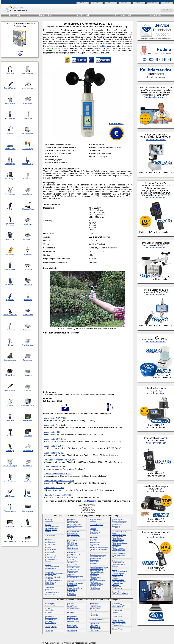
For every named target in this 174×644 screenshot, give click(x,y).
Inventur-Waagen (72, 627)
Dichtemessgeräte (50, 543)
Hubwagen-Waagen (73, 621)
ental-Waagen (49, 616)
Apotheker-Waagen (50, 605)
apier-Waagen (94, 623)
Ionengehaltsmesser (73, 535)
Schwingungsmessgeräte (97, 580)
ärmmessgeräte (72, 553)
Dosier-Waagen (49, 621)
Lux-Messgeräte (72, 577)
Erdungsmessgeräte (50, 568)
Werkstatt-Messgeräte (119, 581)
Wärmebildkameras (118, 580)
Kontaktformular (104, 46)
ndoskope (48, 565)
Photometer (93, 548)
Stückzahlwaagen (118, 607)
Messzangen (71, 591)
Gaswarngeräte (49, 589)
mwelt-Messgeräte (118, 554)
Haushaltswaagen (72, 618)
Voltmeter (115, 566)
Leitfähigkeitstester (73, 568)
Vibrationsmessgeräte (119, 564)
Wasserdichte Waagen (119, 623)
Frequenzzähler (49, 584)
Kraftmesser (71, 547)
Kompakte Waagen (96, 607)
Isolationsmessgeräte (73, 536)
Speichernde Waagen (119, 605)
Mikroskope (71, 593)
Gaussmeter (48, 591)
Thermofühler (117, 538)
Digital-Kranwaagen (51, 619)
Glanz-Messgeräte (50, 594)
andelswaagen (72, 616)
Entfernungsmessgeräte (52, 566)
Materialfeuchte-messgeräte (72, 586)
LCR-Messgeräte (72, 564)
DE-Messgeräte (118, 561)
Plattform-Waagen (95, 628)
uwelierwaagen (72, 631)
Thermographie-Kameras (120, 543)
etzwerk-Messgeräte (96, 525)
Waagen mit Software (119, 622)
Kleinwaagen (94, 605)
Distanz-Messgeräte (51, 551)
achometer (116, 531)
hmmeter (93, 529)
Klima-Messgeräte (73, 549)
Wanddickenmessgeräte (119, 571)
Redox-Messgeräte (95, 558)
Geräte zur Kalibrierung (52, 593)
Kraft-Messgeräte (72, 545)
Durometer (48, 561)
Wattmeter (115, 578)
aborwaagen (94, 614)
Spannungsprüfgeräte (96, 584)
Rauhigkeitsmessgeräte (97, 556)
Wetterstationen (117, 586)
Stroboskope (116, 526)
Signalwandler (94, 582)
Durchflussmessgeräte (51, 559)
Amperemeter (49, 521)
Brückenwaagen (49, 612)
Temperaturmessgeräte (119, 535)
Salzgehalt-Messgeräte (97, 570)
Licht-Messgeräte (72, 571)
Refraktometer (94, 560)
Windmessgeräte (117, 588)
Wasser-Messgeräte (118, 573)
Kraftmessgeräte (95, 608)
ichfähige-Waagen (51, 627)
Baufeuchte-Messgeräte (52, 526)
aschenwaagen (117, 611)
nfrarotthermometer (73, 531)
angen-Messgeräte (118, 592)
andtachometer (72, 519)
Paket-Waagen (94, 625)
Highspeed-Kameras (73, 522)
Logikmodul (28, 436)
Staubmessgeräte (95, 589)
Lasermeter (71, 556)
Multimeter (93, 519)
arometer (48, 525)
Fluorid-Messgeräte (50, 582)
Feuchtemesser (49, 577)
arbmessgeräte (49, 572)
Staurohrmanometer (118, 519)
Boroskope (48, 531)
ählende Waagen (118, 629)
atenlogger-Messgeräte (49, 540)
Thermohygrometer (118, 540)
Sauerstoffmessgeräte (96, 569)
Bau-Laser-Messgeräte (51, 528)
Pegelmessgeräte (95, 543)
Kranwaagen (94, 610)
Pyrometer (93, 551)
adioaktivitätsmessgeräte (98, 555)
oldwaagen (71, 612)
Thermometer (116, 545)
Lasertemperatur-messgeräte (72, 562)
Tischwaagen (116, 612)
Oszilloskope (94, 530)
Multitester (93, 521)
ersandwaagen (117, 616)
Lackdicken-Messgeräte (74, 554)
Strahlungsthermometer (119, 521)
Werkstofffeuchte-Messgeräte (118, 584)
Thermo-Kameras (118, 541)
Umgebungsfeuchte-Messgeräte (118, 556)
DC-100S (60, 488)
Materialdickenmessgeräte (75, 583)
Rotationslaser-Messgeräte (94, 562)
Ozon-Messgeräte (95, 532)
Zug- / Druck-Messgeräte (120, 594)
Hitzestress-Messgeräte (74, 524)
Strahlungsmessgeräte (119, 522)
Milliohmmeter (72, 595)
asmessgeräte (49, 588)
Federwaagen (71, 603)
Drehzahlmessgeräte (51, 556)
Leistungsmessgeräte (73, 569)
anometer (71, 581)
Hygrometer (71, 527)
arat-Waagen (94, 603)
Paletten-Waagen (95, 627)
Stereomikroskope (95, 585)
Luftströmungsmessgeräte (75, 576)
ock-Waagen (49, 609)
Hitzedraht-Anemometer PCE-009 (59, 481)
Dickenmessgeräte (50, 544)
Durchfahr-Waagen (50, 623)
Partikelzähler (94, 541)
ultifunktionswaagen (97, 619)
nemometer (49, 519)
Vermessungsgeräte (118, 563)
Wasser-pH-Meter (118, 575)
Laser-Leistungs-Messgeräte (72, 558)
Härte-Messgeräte (73, 521)
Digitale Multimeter (51, 549)
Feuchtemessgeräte (51, 574)
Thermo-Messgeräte (118, 548)
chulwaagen (116, 603)
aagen (115, 570)
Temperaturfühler (118, 536)
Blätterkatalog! (20, 26)
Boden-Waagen (49, 611)
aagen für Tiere (118, 620)
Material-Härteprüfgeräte (75, 588)
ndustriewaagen (72, 625)
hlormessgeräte (50, 535)
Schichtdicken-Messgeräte (94, 575)
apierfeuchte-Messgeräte (94, 538)
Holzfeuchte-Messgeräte (75, 526)
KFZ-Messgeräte (72, 544)
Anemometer (50, 488)
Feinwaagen (71, 605)
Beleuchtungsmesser (51, 530)
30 (60, 467)
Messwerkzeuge (72, 590)
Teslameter (116, 546)
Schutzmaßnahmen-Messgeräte (96, 578)
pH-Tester (93, 546)
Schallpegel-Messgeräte (97, 572)
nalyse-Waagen (50, 603)
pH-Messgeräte (94, 544)
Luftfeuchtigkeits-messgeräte (73, 573)
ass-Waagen (49, 631)
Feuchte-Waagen (72, 607)
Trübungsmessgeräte (119, 550)
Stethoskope (93, 587)
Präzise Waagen (95, 630)
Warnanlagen (117, 576)
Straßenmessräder (118, 524)
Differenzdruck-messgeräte (49, 547)
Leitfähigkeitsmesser (73, 566)
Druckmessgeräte (50, 558)
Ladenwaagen (94, 616)
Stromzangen (116, 527)
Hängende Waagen (73, 619)
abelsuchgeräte (72, 540)
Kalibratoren (71, 542)
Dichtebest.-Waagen (51, 618)
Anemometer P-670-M (54, 446)
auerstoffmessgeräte (96, 567)
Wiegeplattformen (118, 625)
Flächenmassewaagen (74, 608)
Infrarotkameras (72, 533)
